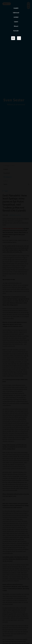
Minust (16, 26)
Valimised (16, 13)
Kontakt (16, 31)
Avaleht (16, 8)
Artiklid (16, 17)
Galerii (16, 22)
